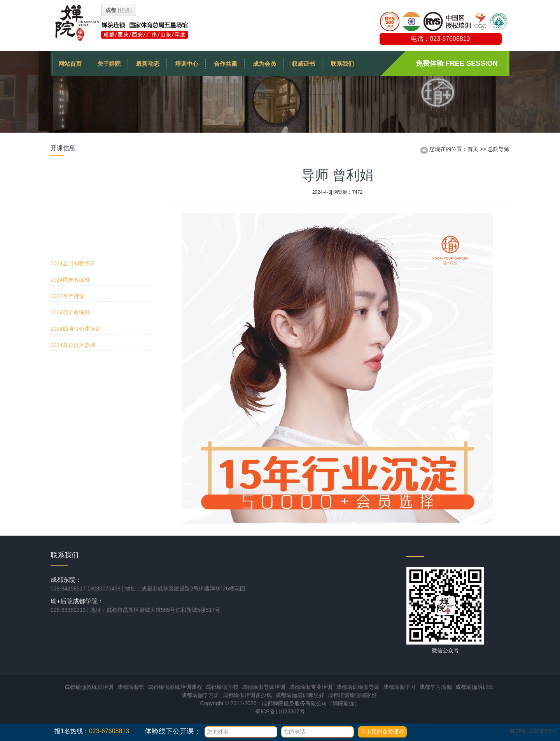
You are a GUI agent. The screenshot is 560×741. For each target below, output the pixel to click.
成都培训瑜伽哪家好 (352, 695)
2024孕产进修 (67, 214)
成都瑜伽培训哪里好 (300, 695)
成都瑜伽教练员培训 (89, 687)
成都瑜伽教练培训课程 (175, 687)
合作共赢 (226, 64)
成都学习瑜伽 (436, 687)
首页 (473, 149)
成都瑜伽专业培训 (311, 687)
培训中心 (187, 64)
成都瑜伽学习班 (200, 695)
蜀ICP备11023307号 (280, 711)
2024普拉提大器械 (73, 263)
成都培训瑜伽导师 (358, 687)
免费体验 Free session (457, 63)
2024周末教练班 (70, 197)
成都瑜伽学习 (399, 687)
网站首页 (70, 64)
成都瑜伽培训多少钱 (247, 695)
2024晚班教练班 (70, 230)
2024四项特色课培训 (76, 246)
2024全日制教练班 (73, 181)
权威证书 (303, 64)
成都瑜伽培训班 (474, 687)
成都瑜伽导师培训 (264, 687)
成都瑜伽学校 (222, 687)
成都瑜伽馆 (131, 687)
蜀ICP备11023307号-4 (533, 731)
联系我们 (342, 64)
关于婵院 (109, 64)
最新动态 (148, 64)
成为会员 (264, 64)
